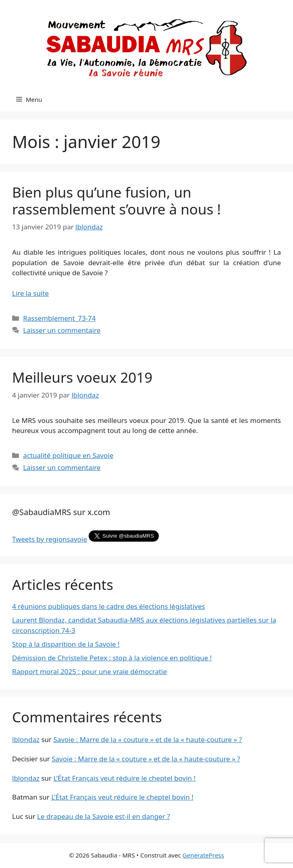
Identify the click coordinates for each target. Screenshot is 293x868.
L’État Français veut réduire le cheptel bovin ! (125, 778)
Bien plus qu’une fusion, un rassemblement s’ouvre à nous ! (116, 201)
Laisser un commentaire (62, 330)
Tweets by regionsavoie (50, 539)
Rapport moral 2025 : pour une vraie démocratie (89, 671)
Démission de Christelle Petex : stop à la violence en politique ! (112, 658)
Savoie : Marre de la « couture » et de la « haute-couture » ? (148, 739)
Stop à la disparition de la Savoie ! (66, 644)
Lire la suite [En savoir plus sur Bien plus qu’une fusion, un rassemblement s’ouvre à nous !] (30, 293)
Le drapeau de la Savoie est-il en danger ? (104, 816)
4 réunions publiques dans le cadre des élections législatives (109, 606)
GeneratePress (203, 855)
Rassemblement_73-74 (59, 318)
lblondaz (26, 739)
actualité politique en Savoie (68, 455)
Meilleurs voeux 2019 (82, 377)
